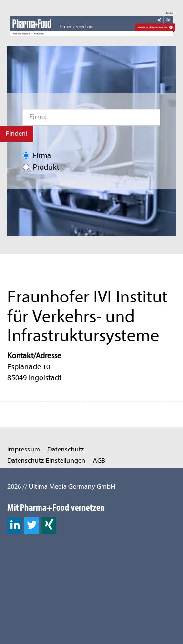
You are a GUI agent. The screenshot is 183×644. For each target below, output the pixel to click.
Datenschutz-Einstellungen (46, 461)
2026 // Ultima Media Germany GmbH (61, 486)
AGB (99, 461)
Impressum (24, 449)
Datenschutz (66, 449)
